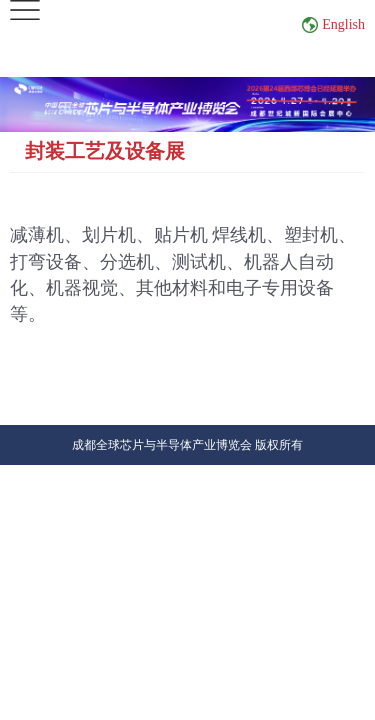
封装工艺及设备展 (105, 151)
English (343, 24)
